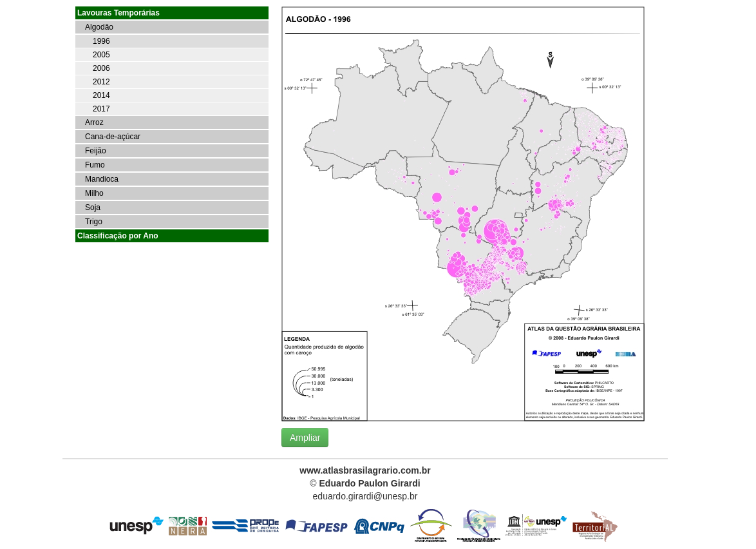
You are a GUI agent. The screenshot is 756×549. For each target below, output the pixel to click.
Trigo (94, 222)
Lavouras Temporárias (118, 13)
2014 (101, 95)
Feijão (96, 151)
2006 (101, 68)
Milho (94, 193)
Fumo (95, 165)
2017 (101, 109)
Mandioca (102, 179)
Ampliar (305, 438)
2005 (101, 55)
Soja (93, 207)
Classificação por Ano (118, 236)
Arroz (94, 122)
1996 (101, 41)
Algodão (99, 27)
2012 (101, 82)
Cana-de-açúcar (113, 137)
